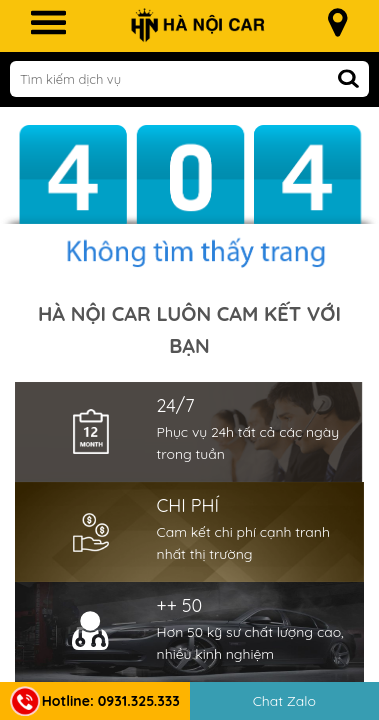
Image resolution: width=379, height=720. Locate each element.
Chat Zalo (284, 701)
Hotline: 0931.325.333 (95, 701)
